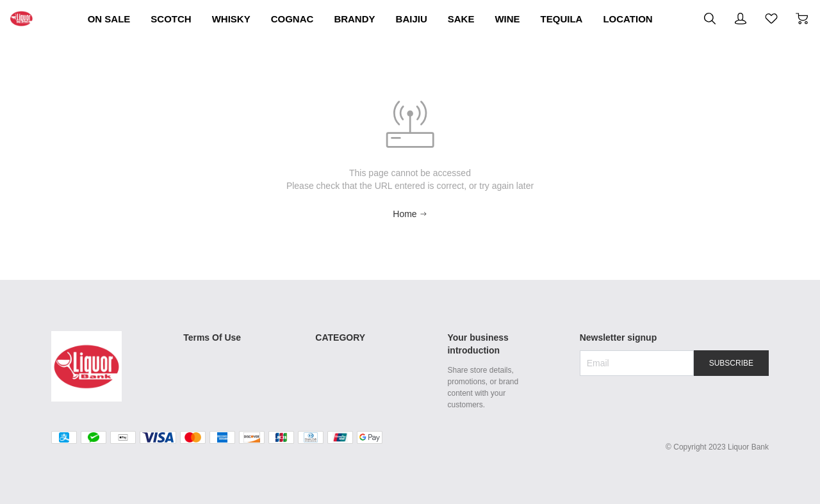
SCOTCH (234, 19)
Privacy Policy (209, 394)
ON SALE (159, 19)
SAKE (587, 19)
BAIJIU (528, 19)
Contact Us (203, 412)
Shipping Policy (212, 341)
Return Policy (208, 359)
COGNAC (383, 19)
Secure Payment (215, 377)
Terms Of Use (214, 320)
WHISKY (308, 19)
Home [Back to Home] (410, 205)
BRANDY (459, 19)
